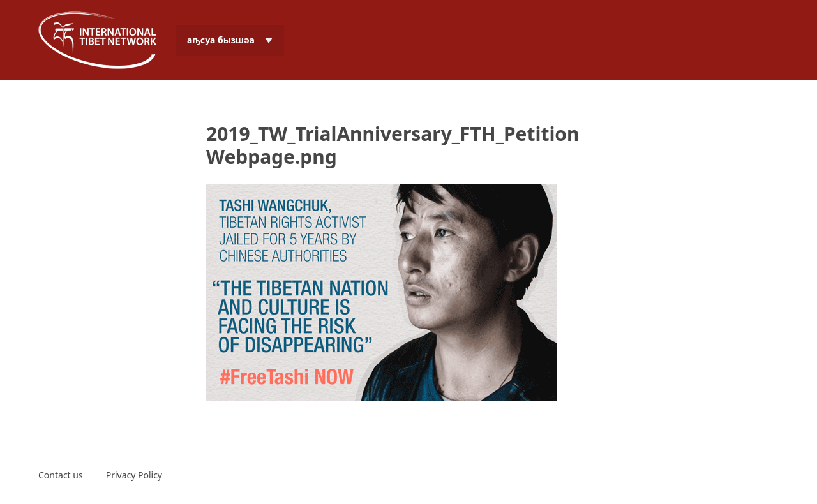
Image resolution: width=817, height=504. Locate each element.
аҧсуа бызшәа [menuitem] (221, 40)
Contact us (61, 475)
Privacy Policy (134, 475)
